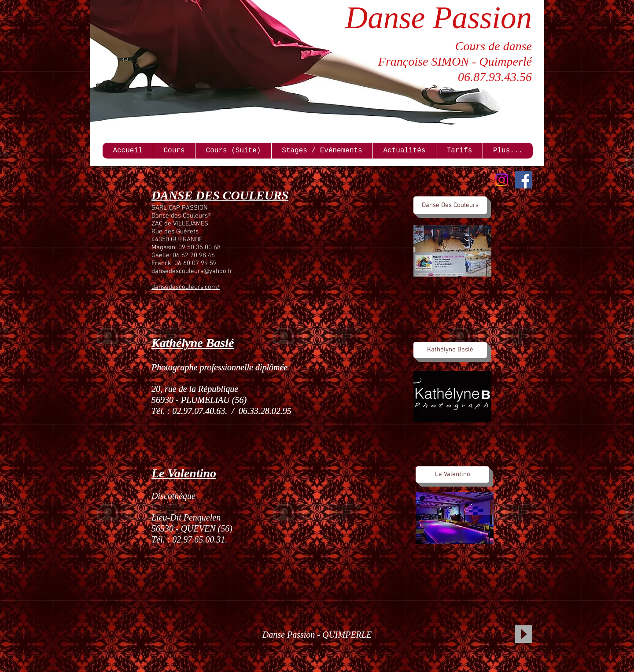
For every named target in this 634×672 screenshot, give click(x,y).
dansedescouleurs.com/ (186, 287)
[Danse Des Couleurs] (450, 205)
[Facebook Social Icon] (523, 180)
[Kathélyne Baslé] (450, 350)
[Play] (523, 634)
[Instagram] (502, 180)
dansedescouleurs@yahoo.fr (192, 271)
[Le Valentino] (452, 474)
